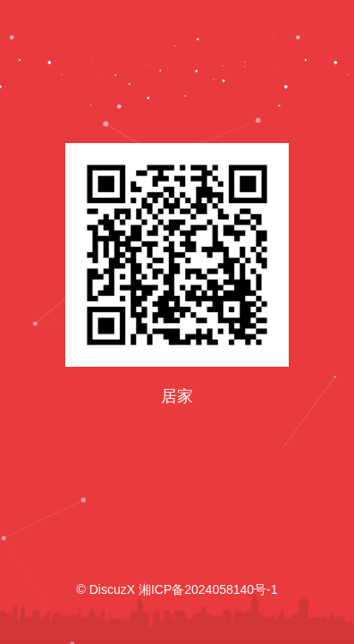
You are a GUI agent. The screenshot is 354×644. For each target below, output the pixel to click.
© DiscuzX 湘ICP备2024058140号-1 (177, 589)
